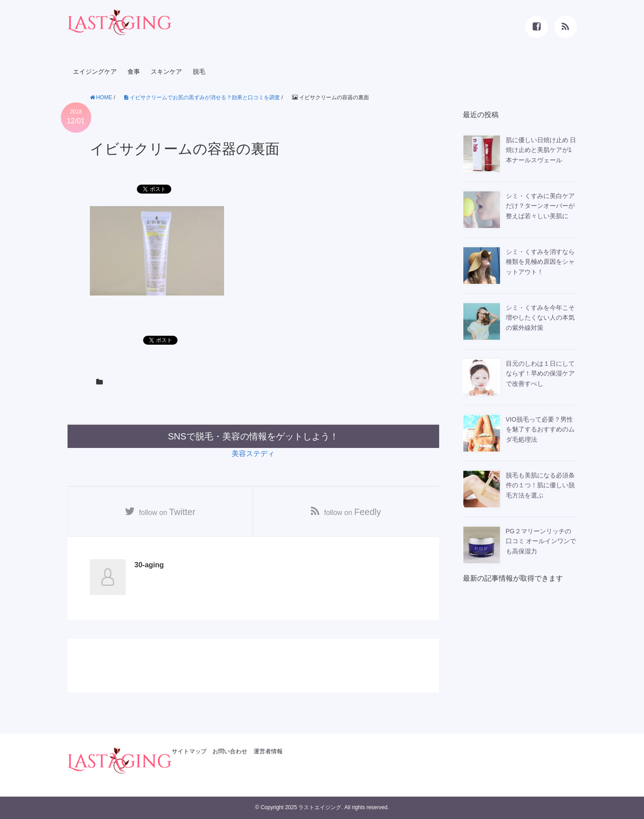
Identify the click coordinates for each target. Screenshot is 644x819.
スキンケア (166, 72)
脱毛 (199, 72)
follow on (167, 512)
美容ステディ (253, 454)
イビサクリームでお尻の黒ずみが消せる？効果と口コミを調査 (202, 97)
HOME (101, 97)
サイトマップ (189, 751)
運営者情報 (268, 751)
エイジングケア (95, 72)
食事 (134, 72)
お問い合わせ (230, 751)
